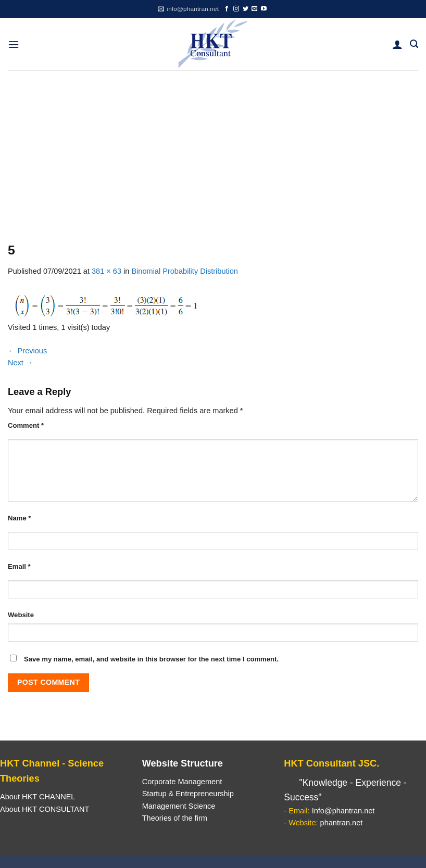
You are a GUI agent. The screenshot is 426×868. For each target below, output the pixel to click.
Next (21, 363)
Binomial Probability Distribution (185, 271)
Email (19, 566)
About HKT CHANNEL (37, 797)
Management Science (179, 806)
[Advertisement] (213, 148)
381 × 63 (106, 271)
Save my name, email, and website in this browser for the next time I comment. (151, 659)
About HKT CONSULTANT (45, 809)
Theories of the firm (175, 818)
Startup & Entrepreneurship (188, 794)
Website (21, 615)
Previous (27, 351)
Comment (26, 425)
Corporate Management (182, 782)
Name (19, 518)
